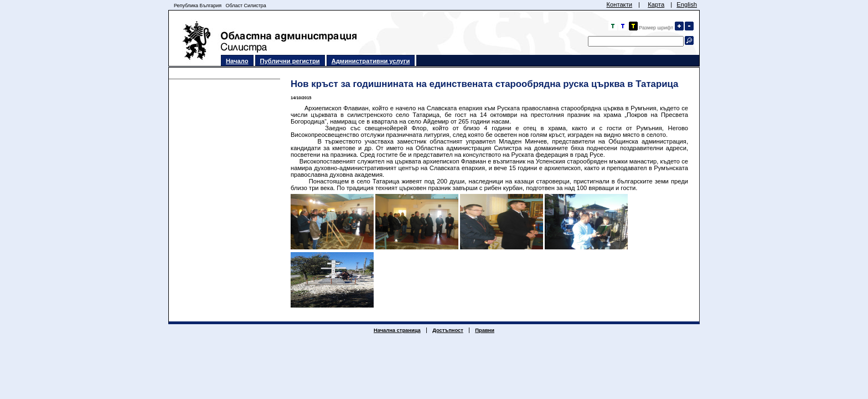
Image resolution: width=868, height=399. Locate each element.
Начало (237, 61)
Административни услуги (371, 61)
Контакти (619, 4)
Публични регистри (290, 61)
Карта (656, 4)
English (687, 4)
